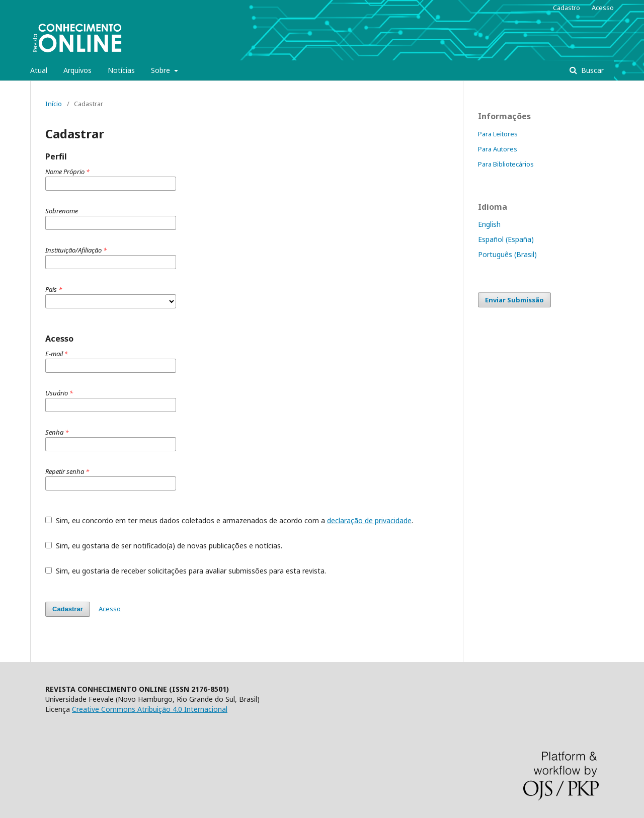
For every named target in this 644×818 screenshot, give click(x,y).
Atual (39, 70)
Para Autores (498, 149)
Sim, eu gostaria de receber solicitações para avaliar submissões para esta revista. (186, 571)
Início (54, 104)
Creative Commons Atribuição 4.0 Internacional (150, 709)
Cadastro (567, 8)
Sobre (162, 70)
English (489, 224)
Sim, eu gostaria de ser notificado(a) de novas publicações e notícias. (164, 546)
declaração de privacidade (369, 520)
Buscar (591, 70)
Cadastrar (68, 609)
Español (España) (506, 239)
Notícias (121, 70)
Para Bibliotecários (506, 164)
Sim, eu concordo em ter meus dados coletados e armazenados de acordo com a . (229, 520)
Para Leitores (498, 134)
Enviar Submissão (514, 300)
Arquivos (77, 70)
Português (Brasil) (507, 254)
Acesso (603, 8)
